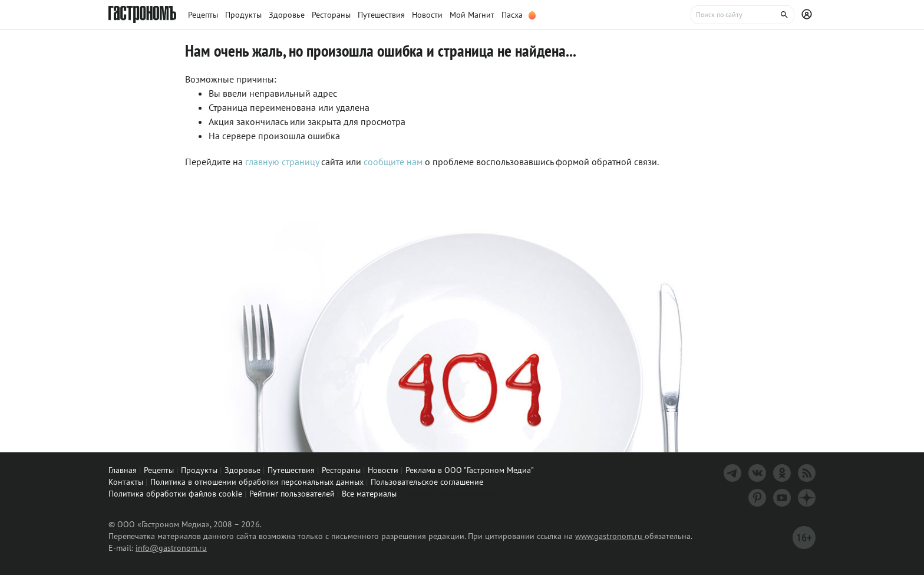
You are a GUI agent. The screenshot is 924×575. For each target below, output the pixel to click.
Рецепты (159, 470)
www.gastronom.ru (610, 536)
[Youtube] (782, 498)
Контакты (126, 482)
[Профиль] (808, 15)
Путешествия (291, 470)
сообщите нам (394, 162)
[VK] (757, 473)
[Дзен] (807, 498)
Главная (123, 470)
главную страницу (282, 162)
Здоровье (242, 470)
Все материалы (369, 494)
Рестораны (341, 470)
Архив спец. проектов (450, 493)
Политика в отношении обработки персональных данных (257, 482)
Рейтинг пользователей (292, 494)
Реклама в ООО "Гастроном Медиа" (470, 470)
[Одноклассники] (782, 473)
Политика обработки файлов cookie (175, 494)
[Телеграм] (732, 473)
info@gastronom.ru (171, 548)
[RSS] (807, 473)
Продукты (199, 470)
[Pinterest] (757, 498)
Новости (383, 470)
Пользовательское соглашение (427, 482)
